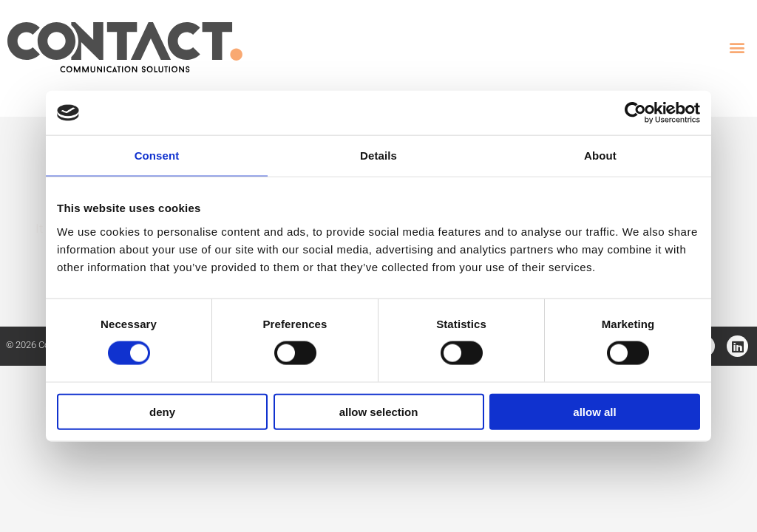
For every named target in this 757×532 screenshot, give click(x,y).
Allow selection (379, 411)
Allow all (594, 411)
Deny (162, 411)
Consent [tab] (157, 156)
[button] (737, 48)
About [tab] (600, 156)
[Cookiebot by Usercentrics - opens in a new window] (635, 113)
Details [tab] (378, 156)
